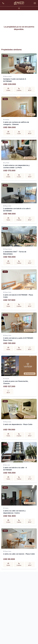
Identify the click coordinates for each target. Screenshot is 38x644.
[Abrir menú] (19, 8)
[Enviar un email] (34, 3)
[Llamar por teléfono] (4, 3)
